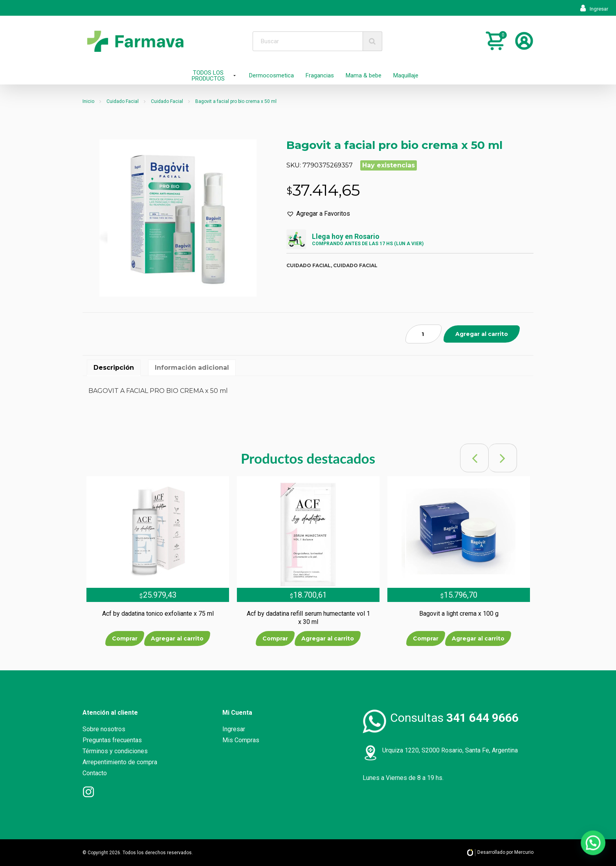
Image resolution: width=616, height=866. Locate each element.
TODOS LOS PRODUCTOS (208, 76)
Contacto (95, 773)
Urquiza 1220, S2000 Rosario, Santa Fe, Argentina (450, 750)
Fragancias (320, 75)
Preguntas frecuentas (112, 740)
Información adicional (192, 368)
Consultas (454, 718)
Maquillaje (406, 75)
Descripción (114, 368)
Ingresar (594, 9)
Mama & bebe (364, 75)
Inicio (88, 101)
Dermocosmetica (271, 75)
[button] (318, 214)
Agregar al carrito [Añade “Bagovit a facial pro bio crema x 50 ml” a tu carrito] (482, 334)
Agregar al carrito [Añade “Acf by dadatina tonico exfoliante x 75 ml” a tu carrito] (177, 638)
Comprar (125, 638)
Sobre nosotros (104, 729)
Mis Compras (241, 740)
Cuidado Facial (123, 101)
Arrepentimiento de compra (120, 762)
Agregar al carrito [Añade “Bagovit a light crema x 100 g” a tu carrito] (478, 638)
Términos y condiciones (115, 751)
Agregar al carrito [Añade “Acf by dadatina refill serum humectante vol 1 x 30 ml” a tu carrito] (328, 638)
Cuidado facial (309, 265)
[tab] (114, 368)
